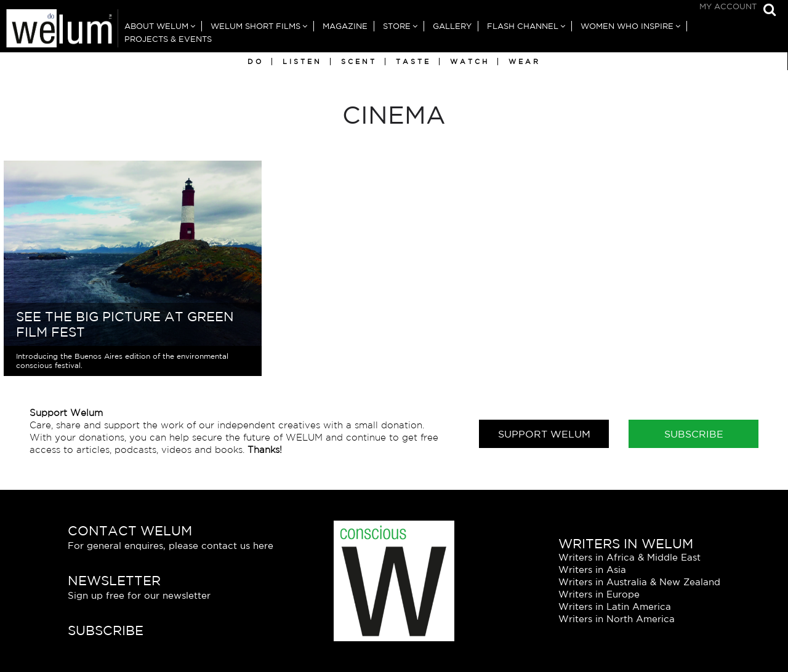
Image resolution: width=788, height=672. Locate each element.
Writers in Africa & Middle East (629, 557)
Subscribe (694, 434)
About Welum (156, 26)
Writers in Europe (599, 594)
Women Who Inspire (627, 26)
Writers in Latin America (615, 606)
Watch (470, 62)
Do (255, 62)
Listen (302, 62)
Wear (525, 62)
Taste (413, 62)
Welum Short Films (255, 26)
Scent (359, 62)
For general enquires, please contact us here (171, 546)
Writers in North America (617, 619)
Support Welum (544, 434)
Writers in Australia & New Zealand (639, 582)
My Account (728, 6)
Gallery (452, 26)
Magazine (345, 26)
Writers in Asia (592, 570)
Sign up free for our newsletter (139, 595)
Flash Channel (523, 26)
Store (397, 26)
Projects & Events (168, 39)
